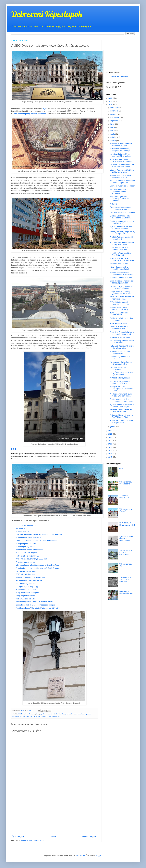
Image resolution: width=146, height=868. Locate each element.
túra (60, 716)
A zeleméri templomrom (26, 525)
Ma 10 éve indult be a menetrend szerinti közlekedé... (118, 191)
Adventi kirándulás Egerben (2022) (30, 577)
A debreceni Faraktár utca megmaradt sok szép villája (121, 273)
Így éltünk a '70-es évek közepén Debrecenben (126, 539)
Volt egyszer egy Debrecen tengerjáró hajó (120, 352)
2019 (111, 444)
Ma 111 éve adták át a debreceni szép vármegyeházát (122, 182)
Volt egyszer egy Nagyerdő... (121, 337)
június (113, 127)
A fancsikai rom (22, 531)
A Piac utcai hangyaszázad (120, 378)
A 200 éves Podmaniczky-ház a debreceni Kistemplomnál (122, 333)
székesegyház (53, 716)
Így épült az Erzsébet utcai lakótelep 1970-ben (120, 382)
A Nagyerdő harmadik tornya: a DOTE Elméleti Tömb (122, 416)
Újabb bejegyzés (18, 836)
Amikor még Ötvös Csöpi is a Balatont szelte (34, 602)
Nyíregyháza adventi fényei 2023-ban (31, 559)
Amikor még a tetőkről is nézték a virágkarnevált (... (122, 421)
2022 (111, 434)
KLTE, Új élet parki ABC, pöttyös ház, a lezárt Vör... (122, 347)
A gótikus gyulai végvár (25, 562)
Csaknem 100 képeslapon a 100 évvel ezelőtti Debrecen (122, 166)
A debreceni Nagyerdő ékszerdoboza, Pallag (119, 309)
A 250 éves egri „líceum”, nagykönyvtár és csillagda (121, 160)
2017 (111, 451)
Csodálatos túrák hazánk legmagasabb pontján (35, 605)
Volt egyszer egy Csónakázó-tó (126, 483)
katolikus (81, 714)
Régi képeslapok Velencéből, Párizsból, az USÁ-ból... (38, 608)
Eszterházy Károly (60, 714)
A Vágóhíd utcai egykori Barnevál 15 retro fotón (120, 303)
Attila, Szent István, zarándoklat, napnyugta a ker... (122, 298)
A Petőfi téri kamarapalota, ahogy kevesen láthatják (120, 150)
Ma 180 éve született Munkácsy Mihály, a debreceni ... (122, 243)
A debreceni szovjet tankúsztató (29, 537)
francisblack (81, 855)
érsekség (50, 714)
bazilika (25, 714)
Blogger (98, 855)
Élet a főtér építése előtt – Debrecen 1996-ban (120, 249)
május (113, 131)
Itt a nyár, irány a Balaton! (27, 599)
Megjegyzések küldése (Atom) (33, 840)
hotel (68, 714)
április (113, 134)
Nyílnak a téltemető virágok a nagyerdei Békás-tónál (121, 287)
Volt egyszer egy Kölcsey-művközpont (126, 552)
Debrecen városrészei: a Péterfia (122, 213)
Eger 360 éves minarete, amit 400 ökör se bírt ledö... (121, 227)
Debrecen (32, 714)
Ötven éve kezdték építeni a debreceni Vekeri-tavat (121, 208)
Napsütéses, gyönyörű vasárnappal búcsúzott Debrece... (120, 199)
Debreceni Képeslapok (47, 14)
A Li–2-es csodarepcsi (118, 323)
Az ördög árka (22, 528)
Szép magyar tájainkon (25, 596)
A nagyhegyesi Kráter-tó (26, 544)
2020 (111, 441)
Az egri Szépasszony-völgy (27, 587)
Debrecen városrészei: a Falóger (122, 186)
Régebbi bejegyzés (89, 836)
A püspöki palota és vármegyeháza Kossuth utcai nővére (122, 389)
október (113, 114)
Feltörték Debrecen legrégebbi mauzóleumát (121, 238)
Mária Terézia (30, 716)
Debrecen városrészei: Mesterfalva (118, 368)
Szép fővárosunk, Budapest (27, 593)
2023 (111, 431)
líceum (22, 716)
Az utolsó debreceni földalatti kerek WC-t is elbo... (121, 411)
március (114, 137)
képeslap (88, 714)
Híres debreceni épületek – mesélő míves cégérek (120, 268)
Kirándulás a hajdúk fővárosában (30, 550)
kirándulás (16, 716)
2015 (111, 457)
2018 (111, 447)
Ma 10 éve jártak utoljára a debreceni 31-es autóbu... (121, 155)
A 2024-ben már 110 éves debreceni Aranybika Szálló (121, 400)
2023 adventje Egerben (26, 574)
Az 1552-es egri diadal (25, 583)
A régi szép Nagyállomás (124, 497)
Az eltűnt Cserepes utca (119, 264)
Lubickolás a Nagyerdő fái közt (126, 592)
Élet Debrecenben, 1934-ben (121, 278)
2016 (111, 454)
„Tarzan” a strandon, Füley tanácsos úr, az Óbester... (121, 217)
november (114, 111)
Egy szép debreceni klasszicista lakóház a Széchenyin (122, 405)
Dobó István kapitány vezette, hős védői (29, 114)
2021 (111, 437)
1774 (20, 714)
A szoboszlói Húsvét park (26, 553)
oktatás (38, 716)
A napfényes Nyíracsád (26, 547)
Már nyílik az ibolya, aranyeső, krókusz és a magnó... (121, 144)
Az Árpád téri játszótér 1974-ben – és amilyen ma (122, 342)
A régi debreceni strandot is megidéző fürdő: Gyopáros (38, 568)
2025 (111, 101)
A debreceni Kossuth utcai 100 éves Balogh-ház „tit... (121, 176)
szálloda (44, 716)
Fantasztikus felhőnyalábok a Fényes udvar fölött (121, 363)
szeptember (115, 118)
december (114, 108)
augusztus (115, 121)
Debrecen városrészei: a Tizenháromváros (119, 328)
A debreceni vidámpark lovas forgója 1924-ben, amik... (121, 395)
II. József (74, 714)
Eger (45, 108)
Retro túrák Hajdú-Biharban (27, 556)
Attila (121, 468)
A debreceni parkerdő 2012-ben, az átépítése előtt (122, 222)
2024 (111, 105)
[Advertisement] (54, 814)
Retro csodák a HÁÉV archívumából (127, 524)
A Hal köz (114, 204)
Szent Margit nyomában (26, 590)
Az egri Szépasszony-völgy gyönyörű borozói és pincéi (121, 293)
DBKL (14, 449)
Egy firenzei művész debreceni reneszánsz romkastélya (39, 534)
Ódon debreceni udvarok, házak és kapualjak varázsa (122, 282)
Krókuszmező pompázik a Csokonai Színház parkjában (122, 259)
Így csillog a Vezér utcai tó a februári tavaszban (121, 254)
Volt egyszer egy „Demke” (126, 510)
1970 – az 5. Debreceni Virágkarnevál (119, 314)
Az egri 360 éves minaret (26, 571)
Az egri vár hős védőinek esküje (29, 580)
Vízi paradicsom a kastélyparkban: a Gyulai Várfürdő (38, 565)
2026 (111, 98)
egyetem (43, 714)
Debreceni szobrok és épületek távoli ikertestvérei (36, 541)
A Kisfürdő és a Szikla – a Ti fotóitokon (125, 580)
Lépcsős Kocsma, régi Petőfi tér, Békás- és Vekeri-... (122, 171)
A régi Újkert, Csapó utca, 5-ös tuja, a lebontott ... (122, 374)
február (113, 141)
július (113, 124)
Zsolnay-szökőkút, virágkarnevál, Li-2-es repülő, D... (122, 233)
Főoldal (53, 836)
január (113, 427)
